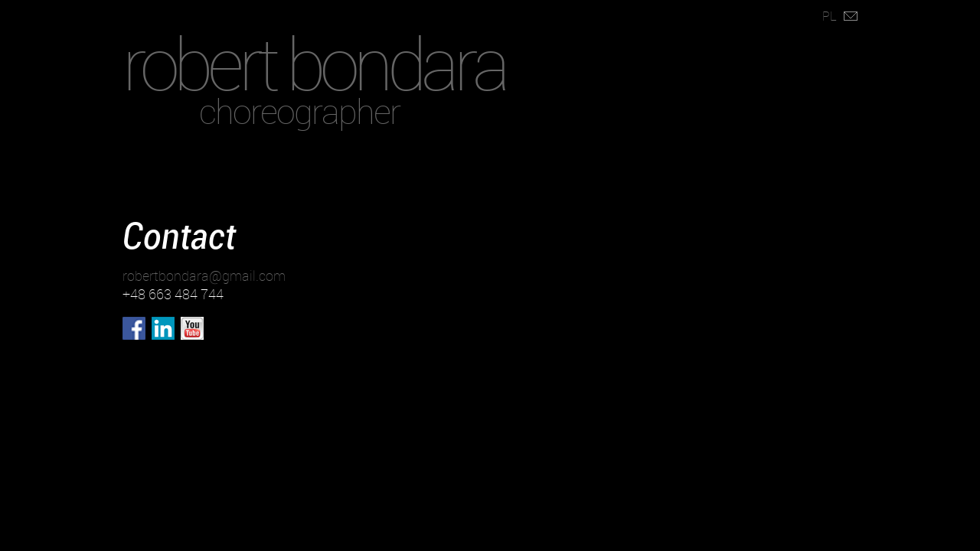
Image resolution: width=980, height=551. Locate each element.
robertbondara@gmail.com (204, 275)
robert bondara (314, 63)
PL (830, 16)
